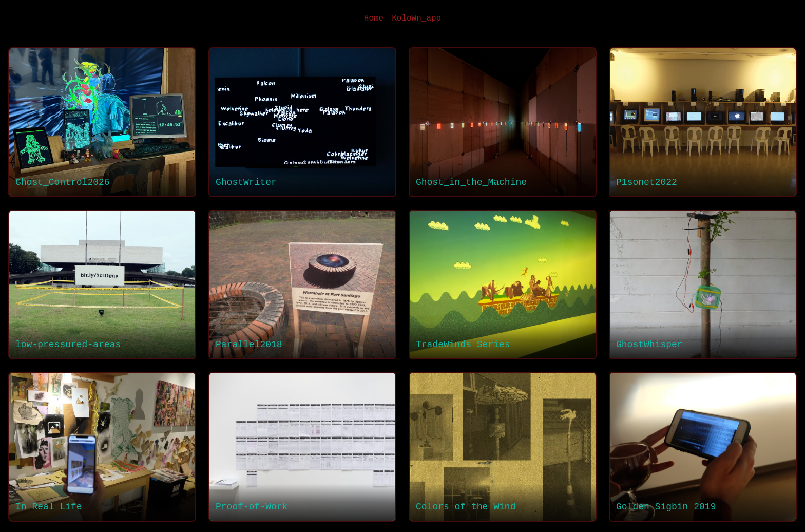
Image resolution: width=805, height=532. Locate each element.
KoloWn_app (416, 18)
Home (374, 18)
